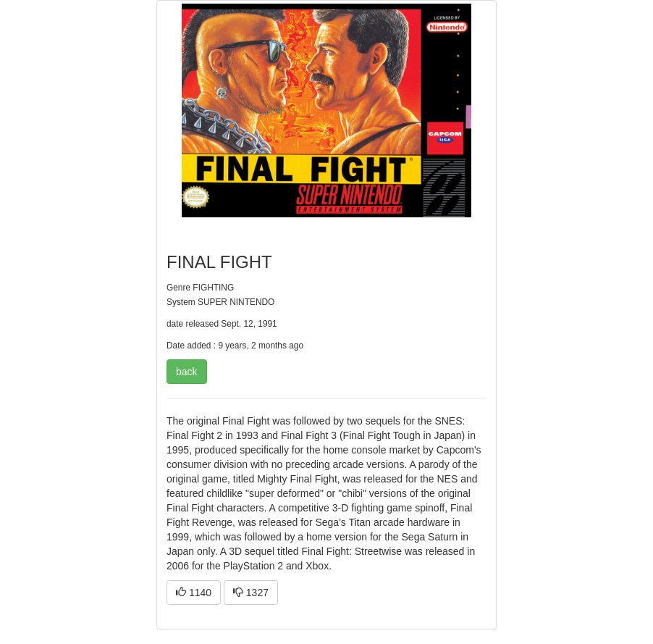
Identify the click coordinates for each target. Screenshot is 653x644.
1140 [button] (194, 593)
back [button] (187, 372)
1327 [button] (251, 593)
